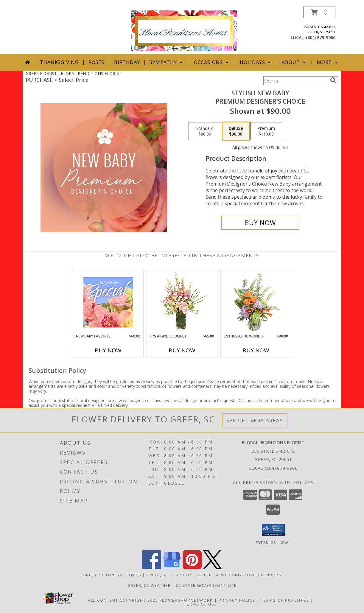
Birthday (127, 62)
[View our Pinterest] (192, 567)
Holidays (256, 62)
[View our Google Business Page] (172, 567)
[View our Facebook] (152, 567)
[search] (333, 80)
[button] (319, 12)
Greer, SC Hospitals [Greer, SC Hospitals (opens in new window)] (170, 575)
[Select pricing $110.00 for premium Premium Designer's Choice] (266, 131)
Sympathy (167, 62)
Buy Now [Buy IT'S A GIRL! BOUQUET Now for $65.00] (182, 350)
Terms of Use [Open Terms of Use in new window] (201, 604)
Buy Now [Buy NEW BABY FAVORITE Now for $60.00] (108, 350)
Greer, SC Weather (149, 585)
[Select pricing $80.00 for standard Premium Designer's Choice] (205, 131)
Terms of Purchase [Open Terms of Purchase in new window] (285, 600)
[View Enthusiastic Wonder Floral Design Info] (256, 302)
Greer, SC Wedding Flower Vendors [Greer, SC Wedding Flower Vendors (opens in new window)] (239, 575)
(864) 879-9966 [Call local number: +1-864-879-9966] (321, 37)
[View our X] (212, 567)
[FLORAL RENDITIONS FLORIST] (184, 30)
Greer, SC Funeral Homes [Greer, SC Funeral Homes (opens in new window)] (112, 575)
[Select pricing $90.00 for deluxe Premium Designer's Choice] (236, 131)
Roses (96, 62)
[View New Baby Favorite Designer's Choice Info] (108, 302)
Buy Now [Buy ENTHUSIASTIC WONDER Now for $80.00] (256, 350)
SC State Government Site (206, 585)
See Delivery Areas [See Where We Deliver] (255, 420)
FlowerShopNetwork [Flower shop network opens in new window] (186, 600)
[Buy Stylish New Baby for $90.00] (260, 223)
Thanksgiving (59, 62)
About (294, 62)
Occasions (212, 62)
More (328, 62)
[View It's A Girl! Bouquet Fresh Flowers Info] (182, 302)
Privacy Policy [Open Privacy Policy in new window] (237, 600)
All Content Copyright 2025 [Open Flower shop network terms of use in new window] (123, 600)
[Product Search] (295, 81)
